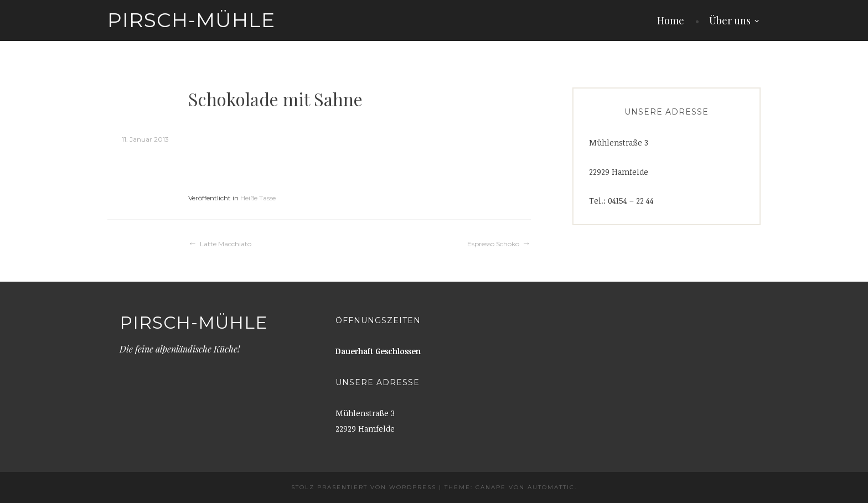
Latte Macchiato (226, 244)
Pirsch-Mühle (191, 20)
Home (671, 20)
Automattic (551, 487)
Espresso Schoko (493, 244)
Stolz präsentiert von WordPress (364, 487)
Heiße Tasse (258, 198)
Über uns (730, 20)
